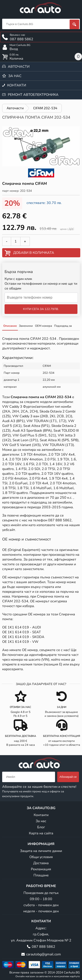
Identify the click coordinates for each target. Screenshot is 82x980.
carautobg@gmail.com (44, 954)
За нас (15, 76)
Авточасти (19, 67)
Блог (41, 827)
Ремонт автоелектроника (33, 95)
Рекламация (41, 869)
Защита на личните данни (41, 851)
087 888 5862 (60, 520)
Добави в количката (34, 253)
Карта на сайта (41, 833)
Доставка (41, 863)
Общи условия (41, 857)
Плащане (41, 875)
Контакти (17, 85)
